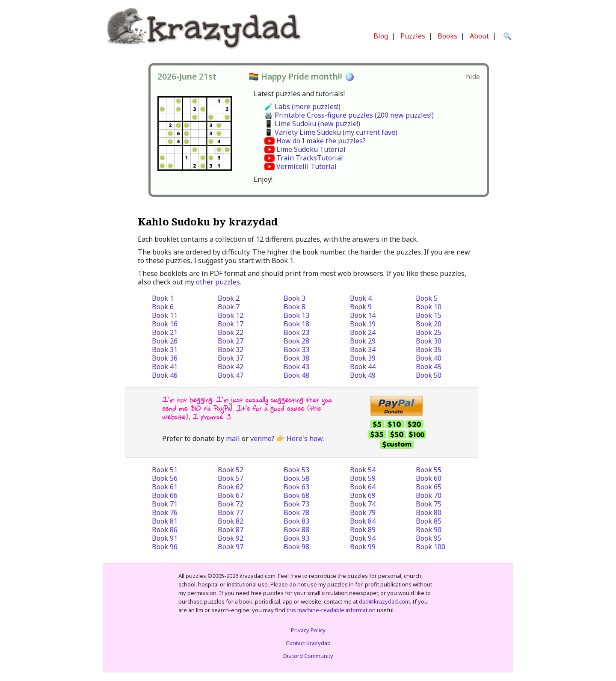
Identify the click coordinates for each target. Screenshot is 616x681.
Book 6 (163, 307)
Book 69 (363, 495)
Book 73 (296, 504)
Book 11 (165, 315)
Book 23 (296, 332)
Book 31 (165, 349)
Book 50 (429, 375)
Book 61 (165, 487)
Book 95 (429, 538)
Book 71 (165, 504)
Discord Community (308, 656)
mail (233, 438)
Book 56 (165, 478)
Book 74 (363, 504)
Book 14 (363, 315)
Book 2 (229, 298)
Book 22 (231, 332)
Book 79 (363, 512)
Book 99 (363, 547)
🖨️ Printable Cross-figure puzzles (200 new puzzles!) (349, 115)
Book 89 (363, 530)
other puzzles (218, 282)
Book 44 (363, 367)
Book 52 (231, 470)
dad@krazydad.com (384, 601)
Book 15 (429, 315)
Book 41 (165, 367)
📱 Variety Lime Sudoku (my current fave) (331, 132)
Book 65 (429, 487)
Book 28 (296, 341)
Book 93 (296, 538)
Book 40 (429, 358)
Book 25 (429, 332)
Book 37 (231, 358)
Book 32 (231, 349)
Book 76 (165, 512)
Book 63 (296, 487)
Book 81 (165, 521)
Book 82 (231, 521)
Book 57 (231, 478)
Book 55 (429, 470)
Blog (381, 36)
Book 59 (363, 478)
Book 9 (361, 307)
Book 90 (429, 530)
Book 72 (231, 504)
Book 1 (163, 298)
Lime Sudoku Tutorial (311, 149)
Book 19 (363, 324)
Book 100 (431, 547)
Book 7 (229, 307)
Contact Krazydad (308, 643)
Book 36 (165, 358)
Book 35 (429, 349)
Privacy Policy (308, 630)
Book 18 (296, 324)
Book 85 (429, 521)
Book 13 (296, 315)
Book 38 (296, 358)
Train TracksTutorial (310, 158)
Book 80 (429, 512)
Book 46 (165, 375)
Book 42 (231, 367)
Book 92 (231, 538)
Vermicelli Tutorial (307, 166)
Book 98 (296, 547)
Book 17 (231, 324)
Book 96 (165, 547)
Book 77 (231, 512)
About (479, 36)
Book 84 (363, 521)
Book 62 (231, 487)
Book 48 (296, 375)
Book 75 (429, 504)
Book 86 (165, 530)
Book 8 (295, 307)
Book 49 (363, 375)
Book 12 (231, 315)
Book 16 (165, 324)
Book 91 (165, 538)
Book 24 (363, 332)
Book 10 (429, 307)
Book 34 (363, 349)
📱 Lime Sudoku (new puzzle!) (312, 124)
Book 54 (363, 470)
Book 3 (295, 298)
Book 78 (296, 512)
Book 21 (165, 332)
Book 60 (429, 478)
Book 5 (427, 298)
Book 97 (231, 547)
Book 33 (296, 349)
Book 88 (296, 530)
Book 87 (231, 530)
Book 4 (361, 298)
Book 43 (296, 367)
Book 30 (429, 341)
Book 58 (296, 478)
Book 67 (231, 495)
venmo (261, 438)
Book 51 (165, 470)
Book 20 (429, 324)
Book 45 (429, 367)
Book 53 (296, 470)
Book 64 (363, 487)
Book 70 (429, 495)
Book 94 (363, 538)
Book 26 (165, 341)
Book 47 (231, 375)
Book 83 (296, 521)
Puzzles (413, 36)
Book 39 (363, 358)
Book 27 (231, 341)
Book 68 (296, 495)
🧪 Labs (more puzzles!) (302, 107)
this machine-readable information (331, 610)
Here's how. (305, 438)
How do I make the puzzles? (321, 141)
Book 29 (363, 341)
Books (447, 36)
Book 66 (165, 495)
